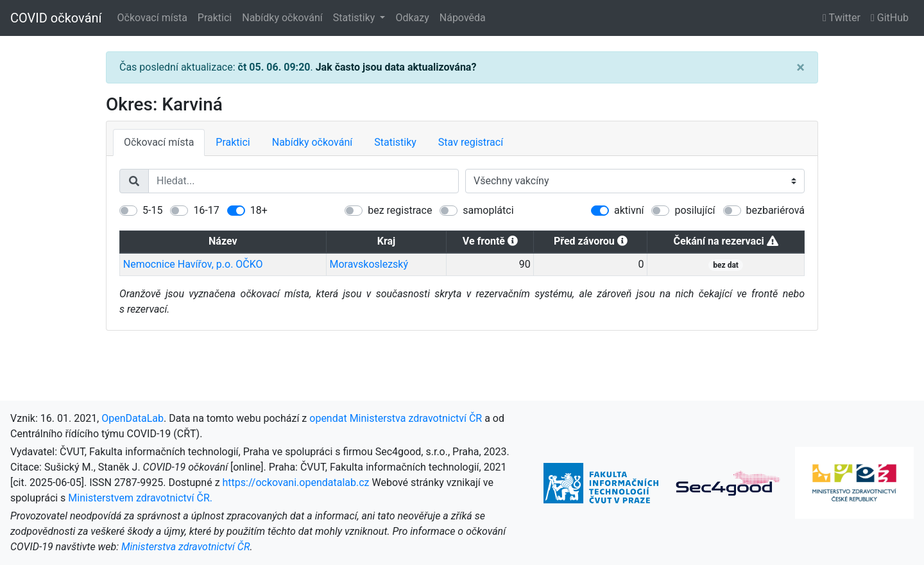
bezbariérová (776, 210)
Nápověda (463, 18)
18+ (259, 210)
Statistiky (355, 18)
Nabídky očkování (282, 18)
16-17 (206, 210)
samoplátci (488, 210)
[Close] (800, 67)
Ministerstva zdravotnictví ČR (186, 547)
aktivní (629, 210)
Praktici (215, 18)
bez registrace (400, 210)
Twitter (842, 18)
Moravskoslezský (369, 264)
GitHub (890, 18)
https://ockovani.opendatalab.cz (296, 482)
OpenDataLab (133, 418)
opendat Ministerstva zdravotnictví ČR (396, 418)
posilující (695, 210)
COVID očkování (56, 18)
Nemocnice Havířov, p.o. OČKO (193, 264)
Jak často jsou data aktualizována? (396, 67)
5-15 (152, 210)
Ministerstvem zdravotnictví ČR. (140, 498)
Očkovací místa (152, 18)
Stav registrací (471, 142)
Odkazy (412, 18)
